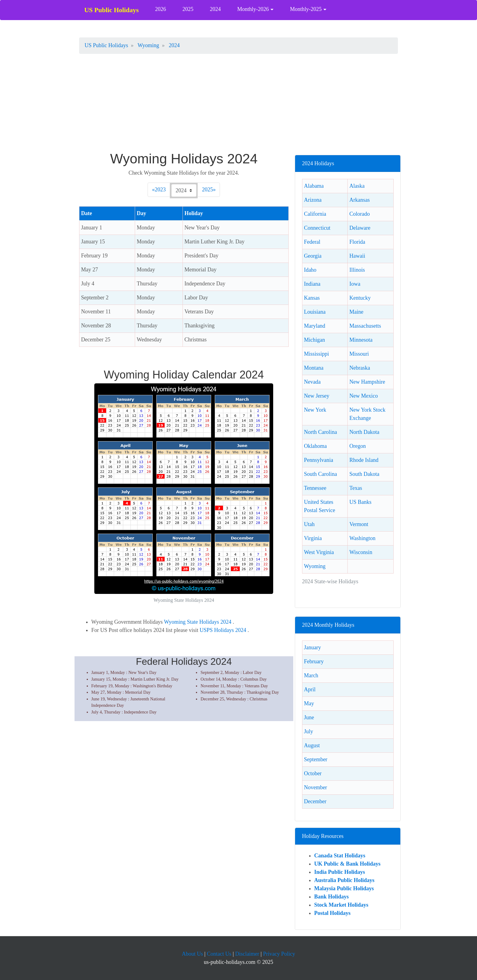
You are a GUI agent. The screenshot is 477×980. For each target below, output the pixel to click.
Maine (357, 312)
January (312, 647)
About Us (193, 954)
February (314, 661)
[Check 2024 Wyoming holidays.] (184, 191)
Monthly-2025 (306, 9)
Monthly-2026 (253, 9)
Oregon (358, 446)
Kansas (312, 298)
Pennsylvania (319, 460)
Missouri (359, 354)
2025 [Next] (209, 189)
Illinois (357, 270)
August (312, 745)
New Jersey (317, 396)
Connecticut (317, 228)
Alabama (314, 186)
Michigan (314, 340)
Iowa (355, 284)
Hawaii (357, 256)
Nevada (312, 382)
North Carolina (320, 432)
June (309, 717)
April (310, 689)
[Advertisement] (238, 106)
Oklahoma (315, 446)
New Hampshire (367, 382)
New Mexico (364, 396)
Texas (356, 488)
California (315, 214)
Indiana (312, 284)
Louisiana (315, 312)
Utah (309, 524)
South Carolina (320, 474)
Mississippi (316, 354)
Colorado (360, 214)
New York (315, 410)
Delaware (360, 228)
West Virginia (319, 552)
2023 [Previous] (161, 189)
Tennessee (315, 488)
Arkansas (360, 200)
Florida (357, 242)
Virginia (313, 538)
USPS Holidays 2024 (224, 630)
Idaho (310, 270)
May (309, 703)
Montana (314, 368)
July (308, 731)
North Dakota (364, 432)
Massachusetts (365, 326)
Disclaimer (247, 954)
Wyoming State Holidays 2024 (198, 622)
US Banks (361, 502)
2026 (161, 9)
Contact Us (219, 954)
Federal (312, 242)
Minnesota (361, 340)
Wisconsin (361, 552)
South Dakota (365, 474)
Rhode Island (364, 460)
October (313, 773)
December (315, 801)
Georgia (313, 256)
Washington (363, 538)
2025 (188, 9)
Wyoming (315, 566)
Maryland (315, 326)
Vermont (359, 524)
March (311, 675)
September (316, 759)
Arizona (313, 200)
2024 (215, 9)
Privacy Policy (279, 954)
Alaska (357, 186)
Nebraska (360, 368)
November (315, 787)
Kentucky (360, 298)
